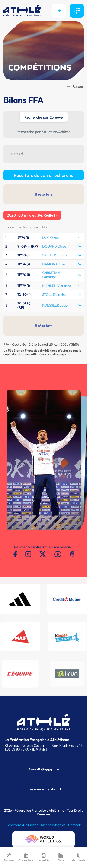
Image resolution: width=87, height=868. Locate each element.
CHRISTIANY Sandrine (52, 275)
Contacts (75, 825)
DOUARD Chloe (54, 246)
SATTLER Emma (55, 255)
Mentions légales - (55, 825)
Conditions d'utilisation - (23, 825)
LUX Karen (50, 238)
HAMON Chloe (53, 264)
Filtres (17, 154)
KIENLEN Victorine (57, 286)
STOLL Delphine (54, 294)
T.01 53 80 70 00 (17, 749)
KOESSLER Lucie (55, 305)
